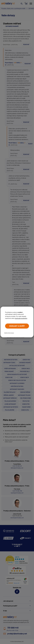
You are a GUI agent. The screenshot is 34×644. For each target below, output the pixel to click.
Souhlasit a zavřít (17, 326)
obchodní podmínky (21, 318)
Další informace (9, 333)
